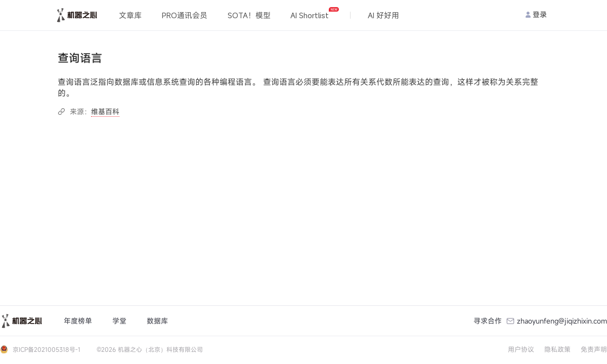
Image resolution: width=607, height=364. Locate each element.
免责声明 (594, 349)
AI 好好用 (383, 15)
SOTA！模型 (249, 15)
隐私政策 (557, 349)
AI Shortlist (314, 14)
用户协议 (521, 349)
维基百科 (105, 111)
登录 (536, 14)
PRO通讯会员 (185, 15)
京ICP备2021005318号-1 (47, 349)
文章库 (130, 15)
